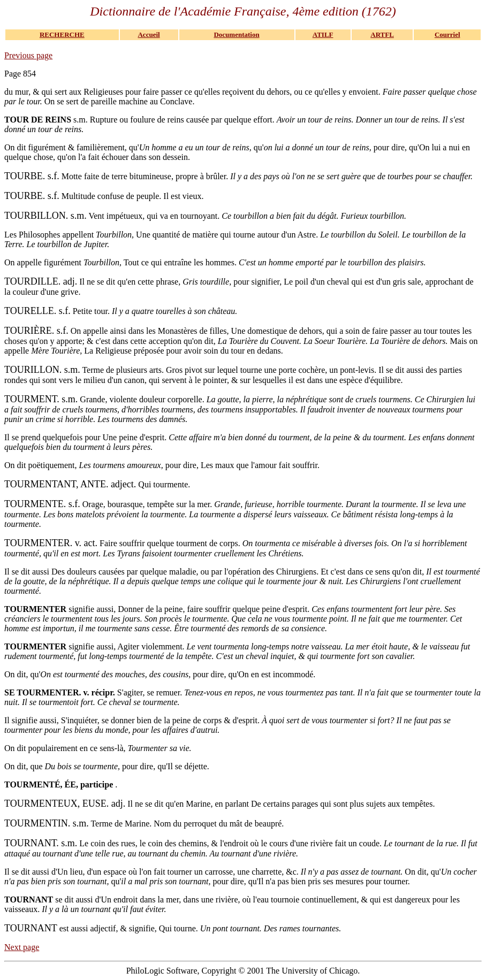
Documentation (236, 35)
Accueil (149, 35)
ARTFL (382, 35)
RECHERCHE (62, 35)
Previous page (28, 55)
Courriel (447, 35)
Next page (22, 947)
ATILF (323, 35)
